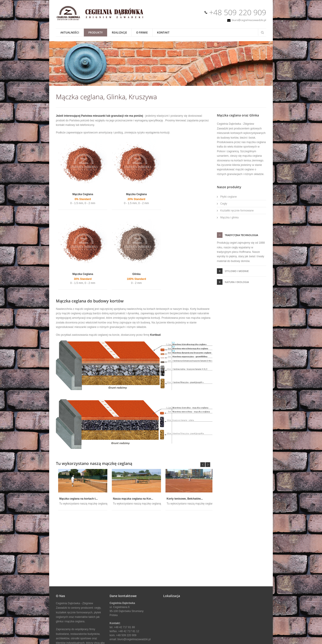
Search (262, 32)
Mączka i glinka (229, 217)
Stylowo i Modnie (237, 271)
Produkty (95, 33)
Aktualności (70, 33)
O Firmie (142, 33)
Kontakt (163, 33)
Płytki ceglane (229, 197)
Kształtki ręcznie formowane (237, 211)
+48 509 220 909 (238, 12)
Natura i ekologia (237, 282)
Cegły (224, 204)
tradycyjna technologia (241, 235)
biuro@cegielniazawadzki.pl (249, 20)
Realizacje (119, 33)
